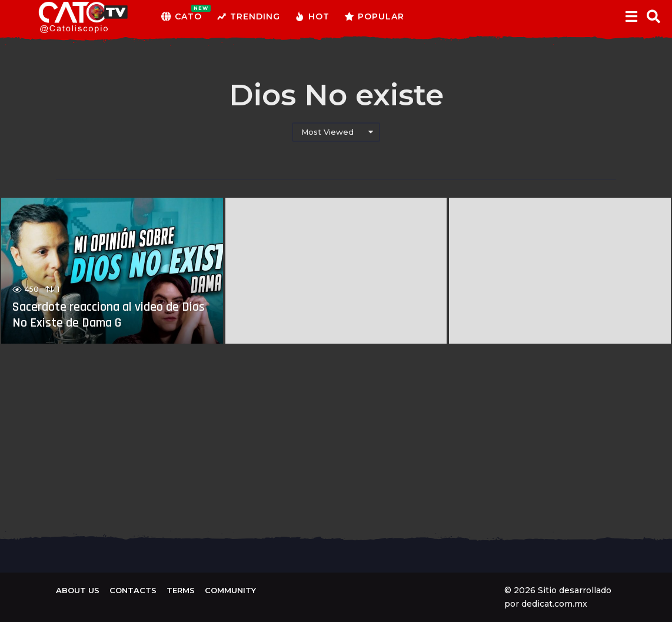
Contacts (133, 590)
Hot (312, 16)
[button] (631, 16)
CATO (182, 16)
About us (78, 590)
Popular (374, 16)
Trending (248, 16)
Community (230, 590)
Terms (181, 590)
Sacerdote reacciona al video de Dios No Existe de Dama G (109, 315)
